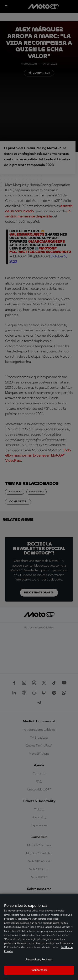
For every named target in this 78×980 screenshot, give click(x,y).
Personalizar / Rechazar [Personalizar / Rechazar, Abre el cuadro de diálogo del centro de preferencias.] (39, 960)
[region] (39, 937)
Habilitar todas (39, 970)
